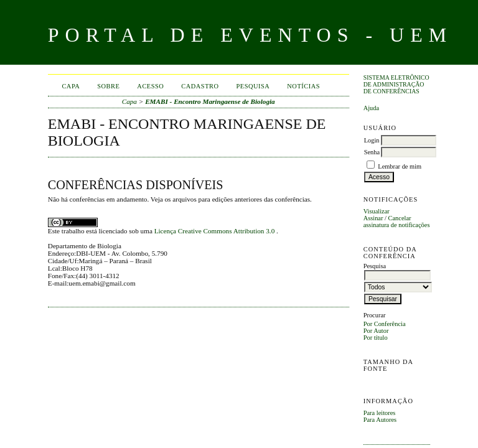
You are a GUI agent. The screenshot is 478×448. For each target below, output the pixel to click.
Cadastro (200, 86)
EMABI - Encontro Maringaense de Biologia (210, 101)
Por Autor (376, 331)
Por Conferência (385, 324)
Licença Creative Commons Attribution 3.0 (215, 231)
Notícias (303, 86)
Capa (71, 86)
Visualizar (377, 211)
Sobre (108, 86)
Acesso (150, 86)
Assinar (373, 218)
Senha (372, 152)
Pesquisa (253, 86)
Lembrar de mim (400, 166)
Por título (376, 338)
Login (372, 140)
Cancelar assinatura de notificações (397, 222)
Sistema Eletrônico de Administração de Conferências (396, 84)
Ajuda (371, 108)
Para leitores (380, 413)
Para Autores (380, 420)
